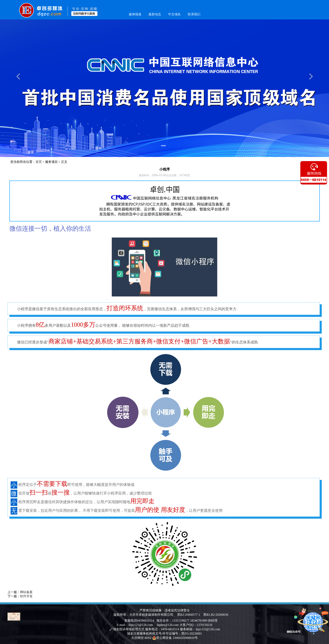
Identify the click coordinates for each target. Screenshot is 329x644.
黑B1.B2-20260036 (214, 615)
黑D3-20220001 (192, 633)
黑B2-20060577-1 (189, 615)
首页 (39, 162)
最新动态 (155, 14)
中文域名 (174, 14)
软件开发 (26, 596)
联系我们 (194, 14)
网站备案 (26, 592)
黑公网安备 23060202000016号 (175, 638)
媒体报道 (135, 14)
